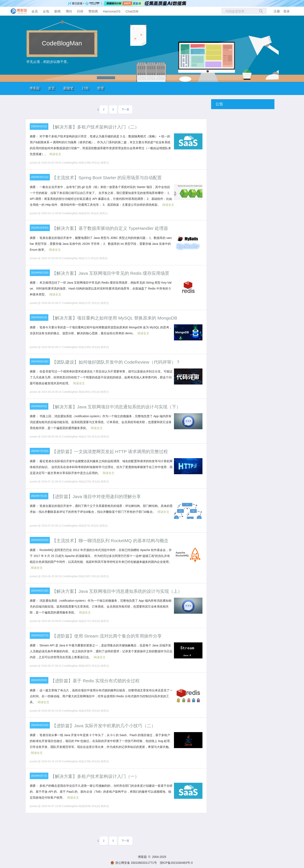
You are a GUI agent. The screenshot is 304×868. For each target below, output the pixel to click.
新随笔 (68, 88)
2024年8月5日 (39, 406)
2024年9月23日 (40, 273)
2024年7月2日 (39, 496)
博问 (69, 11)
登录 (286, 11)
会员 (35, 11)
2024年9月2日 (39, 317)
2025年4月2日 (39, 126)
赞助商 (93, 11)
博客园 (35, 88)
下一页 (125, 110)
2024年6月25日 (40, 540)
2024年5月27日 (40, 635)
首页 (52, 88)
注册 (277, 11)
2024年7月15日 (40, 451)
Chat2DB (132, 11)
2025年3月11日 (40, 177)
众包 (46, 11)
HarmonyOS (112, 11)
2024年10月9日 (40, 228)
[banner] (17, 11)
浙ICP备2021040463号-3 (176, 863)
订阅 (85, 88)
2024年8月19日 (40, 362)
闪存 (80, 11)
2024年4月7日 (39, 776)
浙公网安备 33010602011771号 (134, 863)
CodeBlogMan (62, 43)
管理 (100, 88)
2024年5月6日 (39, 680)
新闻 (57, 11)
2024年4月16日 (40, 725)
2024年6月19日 (40, 591)
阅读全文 (55, 154)
